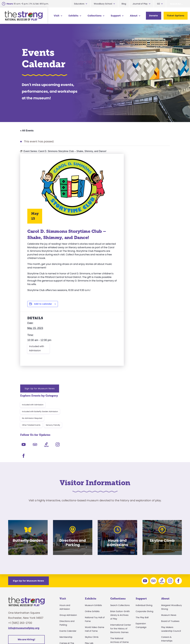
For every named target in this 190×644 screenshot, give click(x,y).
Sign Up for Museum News (144, 159)
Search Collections (120, 535)
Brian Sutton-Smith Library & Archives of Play (120, 545)
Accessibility (66, 582)
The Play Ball (142, 547)
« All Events (27, 131)
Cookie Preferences (155, 634)
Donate (154, 16)
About (134, 16)
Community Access (171, 576)
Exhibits (73, 16)
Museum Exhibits (93, 535)
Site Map (176, 634)
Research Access (119, 581)
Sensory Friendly (157, 195)
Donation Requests (69, 613)
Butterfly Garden (93, 579)
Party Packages (67, 588)
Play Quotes (167, 601)
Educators (79, 4)
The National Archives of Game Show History (119, 572)
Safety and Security (70, 607)
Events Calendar (68, 560)
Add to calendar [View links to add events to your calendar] (43, 307)
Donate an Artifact (120, 597)
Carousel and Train (95, 585)
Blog (124, 4)
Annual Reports (169, 588)
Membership (66, 567)
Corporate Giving (144, 541)
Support (116, 16)
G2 (158, 4)
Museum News (169, 545)
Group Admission (68, 545)
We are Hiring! (26, 569)
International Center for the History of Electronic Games (121, 558)
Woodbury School (103, 4)
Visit (57, 16)
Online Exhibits (92, 541)
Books (164, 595)
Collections (95, 16)
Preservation (117, 603)
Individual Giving (144, 535)
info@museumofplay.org (24, 558)
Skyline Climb (92, 567)
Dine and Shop (67, 601)
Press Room (167, 582)
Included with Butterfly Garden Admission (144, 181)
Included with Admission (37, 352)
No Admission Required (136, 188)
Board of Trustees (170, 551)
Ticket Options (176, 16)
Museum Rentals (68, 595)
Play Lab (89, 573)
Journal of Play (140, 4)
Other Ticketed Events (135, 195)
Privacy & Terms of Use (124, 634)
